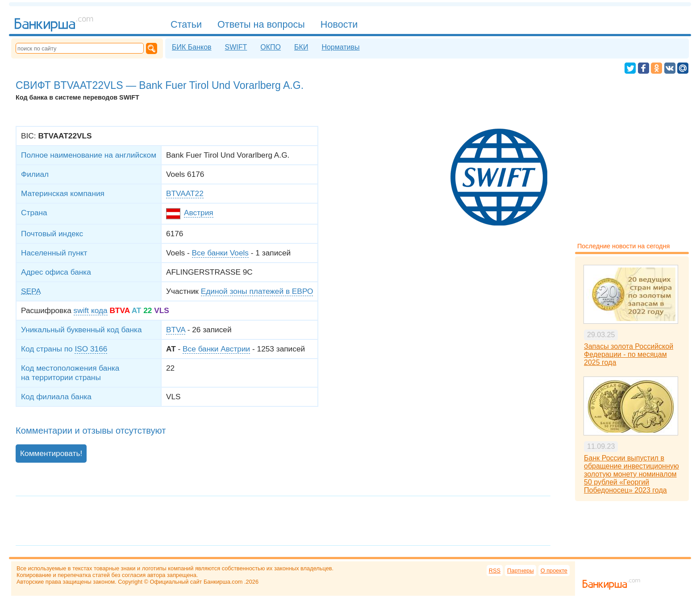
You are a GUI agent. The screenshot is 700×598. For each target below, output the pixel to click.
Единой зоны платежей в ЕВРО (257, 291)
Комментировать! (51, 453)
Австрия (199, 213)
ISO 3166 (91, 349)
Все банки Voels (220, 253)
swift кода (91, 310)
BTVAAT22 (185, 193)
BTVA (176, 330)
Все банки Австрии (216, 349)
